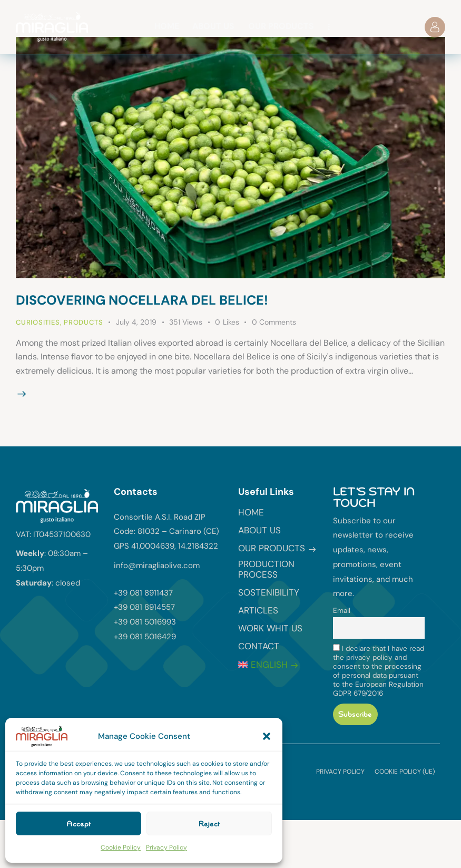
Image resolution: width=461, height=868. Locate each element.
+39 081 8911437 (143, 593)
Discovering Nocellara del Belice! (142, 300)
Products (83, 322)
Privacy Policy (166, 847)
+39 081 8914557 (144, 607)
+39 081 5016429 (145, 637)
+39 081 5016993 (145, 622)
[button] (267, 736)
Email (342, 611)
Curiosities (38, 322)
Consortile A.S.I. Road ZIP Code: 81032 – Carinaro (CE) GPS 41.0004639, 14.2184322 (166, 532)
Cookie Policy (121, 847)
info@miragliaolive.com (157, 565)
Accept (79, 824)
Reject (209, 824)
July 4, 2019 (136, 322)
